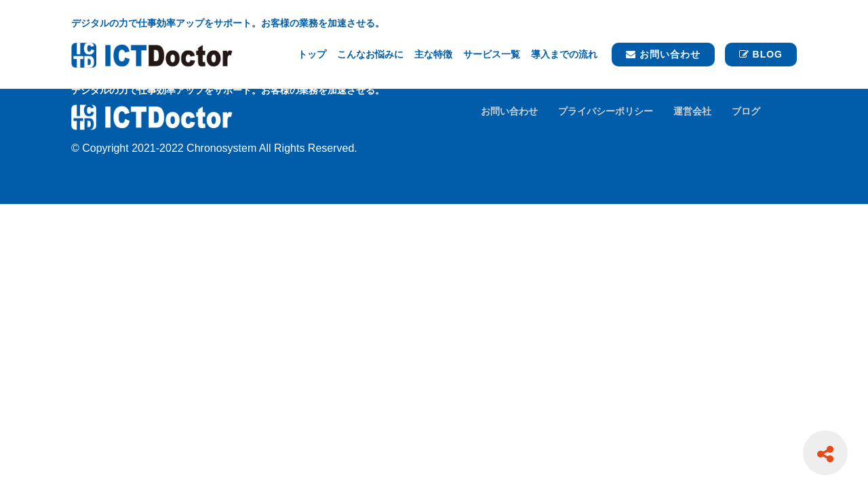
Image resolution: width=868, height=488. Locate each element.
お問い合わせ (663, 54)
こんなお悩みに (370, 54)
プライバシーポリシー (606, 111)
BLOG (761, 54)
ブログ (746, 111)
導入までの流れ (564, 54)
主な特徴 (433, 54)
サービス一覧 (492, 54)
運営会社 (692, 111)
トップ (312, 54)
